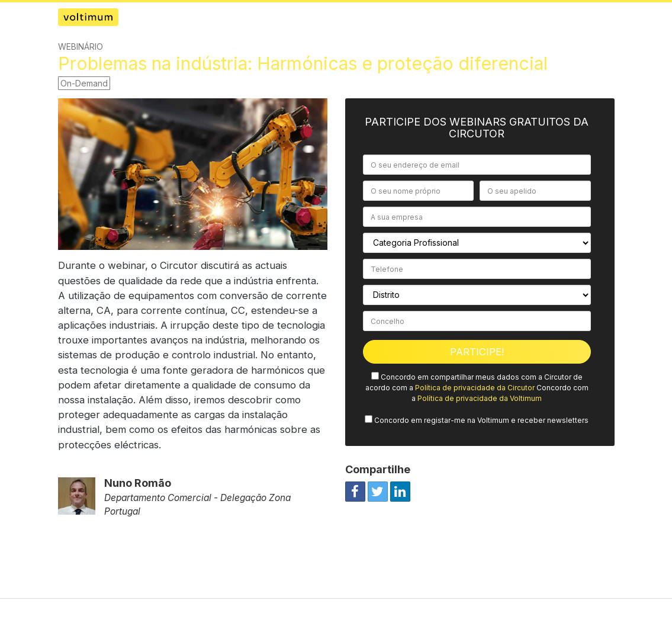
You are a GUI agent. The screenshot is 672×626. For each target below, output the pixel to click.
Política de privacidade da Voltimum (480, 398)
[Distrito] (477, 295)
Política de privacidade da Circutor (475, 388)
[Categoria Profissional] (477, 243)
